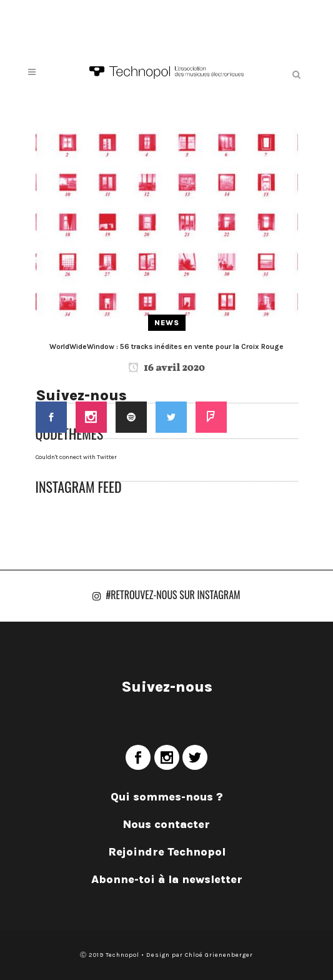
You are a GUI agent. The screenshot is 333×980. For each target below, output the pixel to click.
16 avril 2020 (166, 368)
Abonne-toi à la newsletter (167, 879)
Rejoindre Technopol (167, 852)
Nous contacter (166, 824)
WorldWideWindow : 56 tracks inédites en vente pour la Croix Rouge (166, 346)
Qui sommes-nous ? (167, 797)
